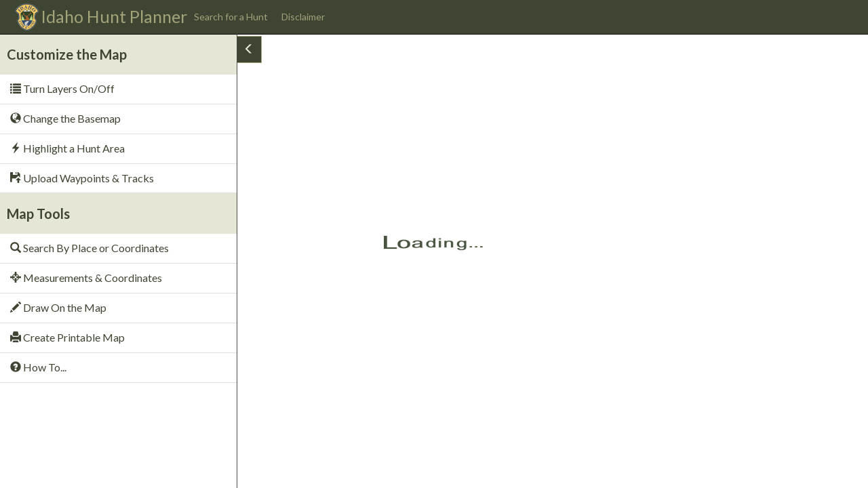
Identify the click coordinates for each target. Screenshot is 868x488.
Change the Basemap (65, 118)
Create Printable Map (67, 337)
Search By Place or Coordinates (90, 248)
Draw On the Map (58, 307)
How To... (38, 367)
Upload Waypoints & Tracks (82, 178)
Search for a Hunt (231, 17)
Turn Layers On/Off (62, 88)
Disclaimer (303, 17)
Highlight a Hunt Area (67, 148)
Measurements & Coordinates (86, 278)
